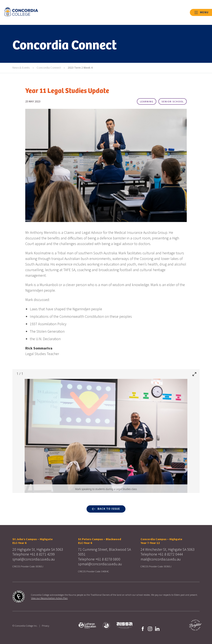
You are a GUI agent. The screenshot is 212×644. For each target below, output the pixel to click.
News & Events (21, 68)
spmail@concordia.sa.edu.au (100, 564)
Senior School (173, 102)
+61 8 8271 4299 (42, 554)
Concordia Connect (49, 68)
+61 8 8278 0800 (108, 559)
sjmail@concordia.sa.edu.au (34, 559)
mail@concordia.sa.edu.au (161, 559)
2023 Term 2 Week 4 (80, 68)
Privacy (45, 626)
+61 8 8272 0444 (170, 554)
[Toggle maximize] (194, 374)
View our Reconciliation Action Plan (49, 598)
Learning (147, 102)
